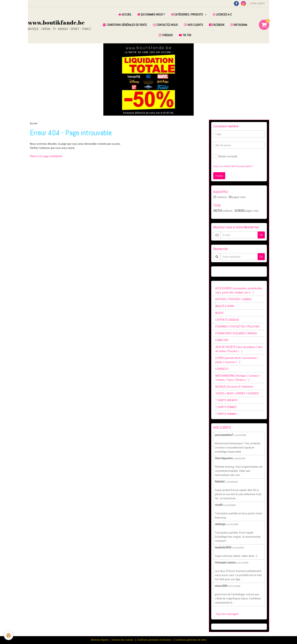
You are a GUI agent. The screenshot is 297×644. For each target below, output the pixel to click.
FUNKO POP (222, 340)
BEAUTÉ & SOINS (225, 306)
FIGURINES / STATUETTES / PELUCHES (237, 326)
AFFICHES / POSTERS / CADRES (233, 299)
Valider (219, 176)
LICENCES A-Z (222, 14)
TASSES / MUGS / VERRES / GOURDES (237, 393)
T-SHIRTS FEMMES (226, 407)
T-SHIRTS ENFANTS (226, 400)
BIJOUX (219, 313)
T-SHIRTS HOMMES (226, 414)
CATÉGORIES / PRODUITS (187, 14)
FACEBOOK (217, 25)
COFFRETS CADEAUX (227, 320)
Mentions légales (100, 640)
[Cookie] (9, 635)
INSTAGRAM (239, 25)
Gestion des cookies (123, 640)
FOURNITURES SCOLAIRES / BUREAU (236, 333)
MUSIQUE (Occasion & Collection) (234, 387)
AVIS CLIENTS (193, 25)
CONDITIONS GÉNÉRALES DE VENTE (125, 25)
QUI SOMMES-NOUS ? (151, 14)
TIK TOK (185, 35)
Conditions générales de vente (191, 640)
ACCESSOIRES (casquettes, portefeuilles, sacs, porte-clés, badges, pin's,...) (239, 290)
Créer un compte (222, 166)
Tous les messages (227, 614)
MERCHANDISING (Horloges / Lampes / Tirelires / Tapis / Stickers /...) (237, 378)
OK (261, 235)
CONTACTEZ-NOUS (165, 25)
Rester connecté (225, 156)
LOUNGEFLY (222, 369)
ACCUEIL (125, 14)
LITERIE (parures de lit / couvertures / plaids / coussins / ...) (237, 360)
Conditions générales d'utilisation (154, 640)
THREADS (166, 35)
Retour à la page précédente (46, 156)
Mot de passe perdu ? (242, 166)
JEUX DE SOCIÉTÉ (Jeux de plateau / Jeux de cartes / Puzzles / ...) (239, 349)
